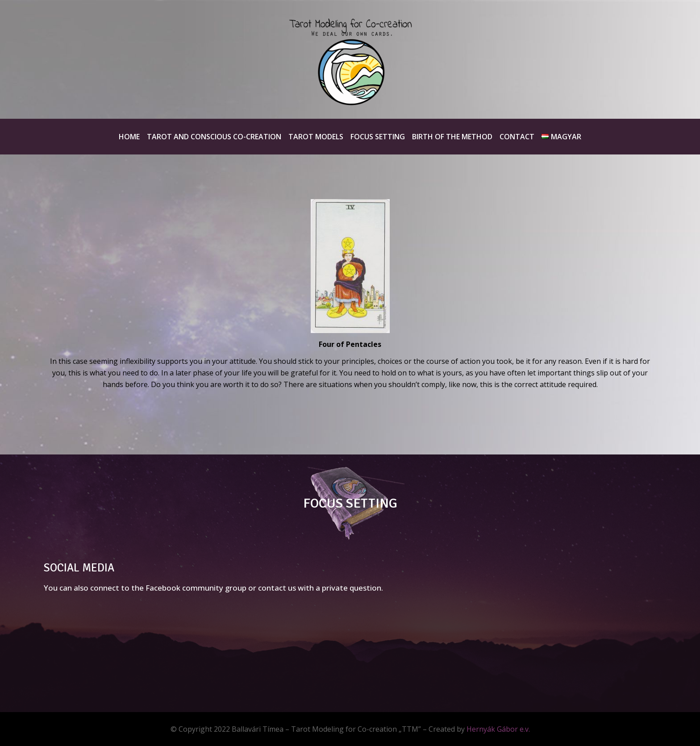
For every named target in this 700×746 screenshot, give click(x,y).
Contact (517, 137)
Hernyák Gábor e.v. (498, 729)
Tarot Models (316, 137)
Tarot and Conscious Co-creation (214, 137)
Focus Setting (378, 137)
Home (129, 137)
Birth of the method (452, 137)
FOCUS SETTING (350, 503)
